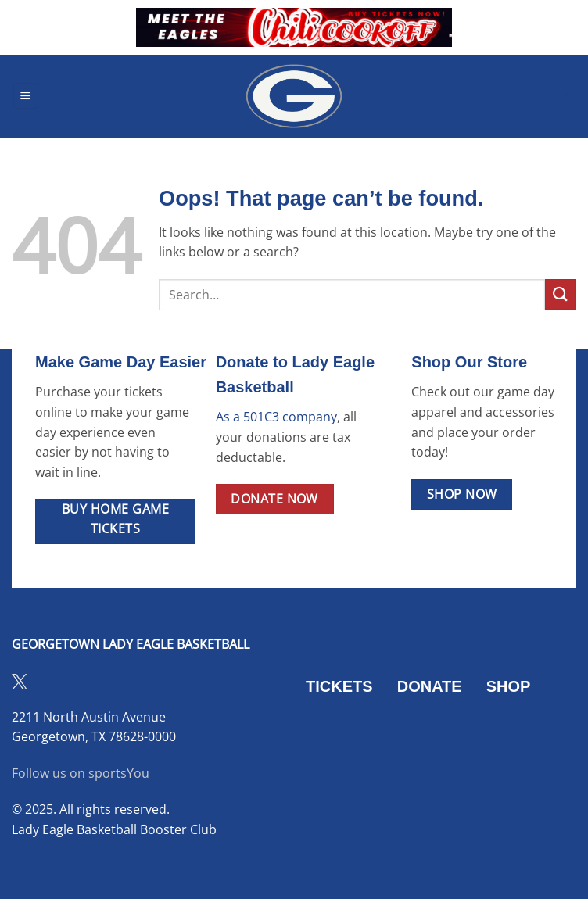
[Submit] (561, 294)
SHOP (509, 686)
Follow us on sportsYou (81, 773)
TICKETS (339, 686)
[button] (26, 96)
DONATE (430, 686)
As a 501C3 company (276, 417)
